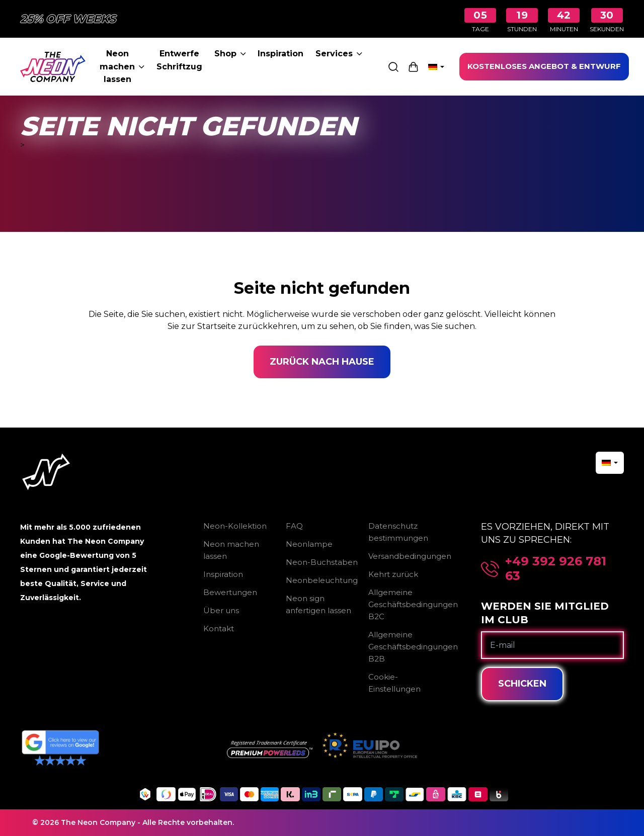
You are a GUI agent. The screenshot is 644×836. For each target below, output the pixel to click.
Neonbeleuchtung (322, 580)
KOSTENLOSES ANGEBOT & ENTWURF (544, 66)
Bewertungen (230, 592)
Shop (230, 54)
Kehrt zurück (393, 574)
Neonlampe (309, 544)
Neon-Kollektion (235, 526)
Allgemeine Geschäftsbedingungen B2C (413, 604)
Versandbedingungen (410, 556)
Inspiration (280, 54)
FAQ (294, 526)
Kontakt (219, 629)
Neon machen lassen (122, 66)
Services (339, 54)
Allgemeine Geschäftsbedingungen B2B (413, 647)
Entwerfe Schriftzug (179, 60)
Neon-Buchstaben (322, 562)
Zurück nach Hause (322, 362)
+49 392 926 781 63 (556, 569)
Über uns (221, 610)
